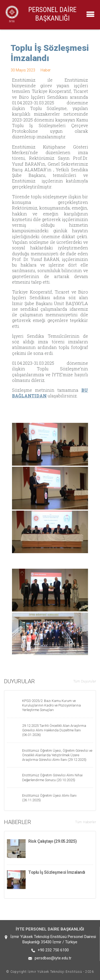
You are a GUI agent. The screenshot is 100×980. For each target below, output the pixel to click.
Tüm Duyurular (85, 681)
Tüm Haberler (86, 822)
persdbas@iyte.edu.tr (53, 958)
